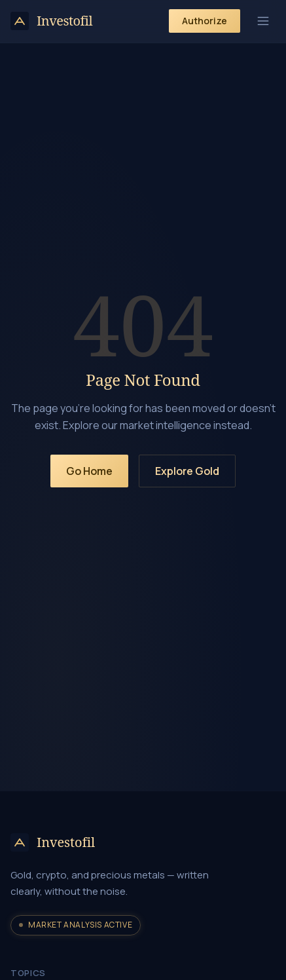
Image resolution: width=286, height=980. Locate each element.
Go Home (89, 471)
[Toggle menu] (263, 21)
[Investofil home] (51, 21)
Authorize (205, 21)
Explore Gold (187, 471)
